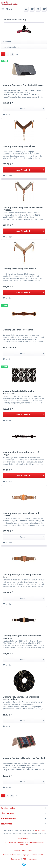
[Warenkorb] (44, 9)
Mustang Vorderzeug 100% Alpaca (19, 146)
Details (32, 108)
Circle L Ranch (27, 851)
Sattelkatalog (23, 838)
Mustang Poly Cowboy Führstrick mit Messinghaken (21, 698)
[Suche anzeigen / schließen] (26, 9)
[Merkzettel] (32, 9)
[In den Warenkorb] (24, 170)
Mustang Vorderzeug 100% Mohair (19, 269)
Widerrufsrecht (38, 855)
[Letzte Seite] (12, 54)
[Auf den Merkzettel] (8, 115)
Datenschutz (16, 859)
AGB (24, 859)
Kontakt (17, 851)
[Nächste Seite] (7, 54)
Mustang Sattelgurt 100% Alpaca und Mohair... (21, 514)
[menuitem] (7, 9)
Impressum (33, 859)
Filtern (7, 42)
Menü (7, 9)
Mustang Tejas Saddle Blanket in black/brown (19, 392)
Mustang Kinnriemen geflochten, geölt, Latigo (22, 453)
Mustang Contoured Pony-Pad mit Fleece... (23, 85)
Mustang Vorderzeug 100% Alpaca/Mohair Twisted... (23, 209)
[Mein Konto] (38, 9)
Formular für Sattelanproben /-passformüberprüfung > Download (24, 843)
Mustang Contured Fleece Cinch (18, 330)
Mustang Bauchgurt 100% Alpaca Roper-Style (22, 576)
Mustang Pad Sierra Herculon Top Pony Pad (24, 758)
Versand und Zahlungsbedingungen (16, 855)
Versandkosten (40, 830)
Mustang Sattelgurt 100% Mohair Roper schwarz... (22, 637)
